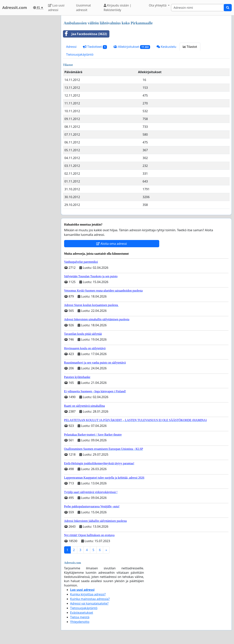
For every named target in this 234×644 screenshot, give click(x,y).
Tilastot (190, 47)
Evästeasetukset (82, 613)
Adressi (71, 47)
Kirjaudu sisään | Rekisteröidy (118, 8)
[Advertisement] (29, 73)
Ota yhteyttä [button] (158, 5)
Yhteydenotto (80, 622)
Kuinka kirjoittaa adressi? (88, 594)
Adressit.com (15, 8)
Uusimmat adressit (84, 8)
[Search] (197, 8)
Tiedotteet (95, 47)
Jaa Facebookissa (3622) (85, 34)
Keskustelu (166, 47)
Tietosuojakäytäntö (80, 54)
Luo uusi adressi (56, 8)
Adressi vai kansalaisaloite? (89, 603)
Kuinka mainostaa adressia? (90, 599)
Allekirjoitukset (132, 47)
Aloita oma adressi (112, 244)
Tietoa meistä (80, 617)
